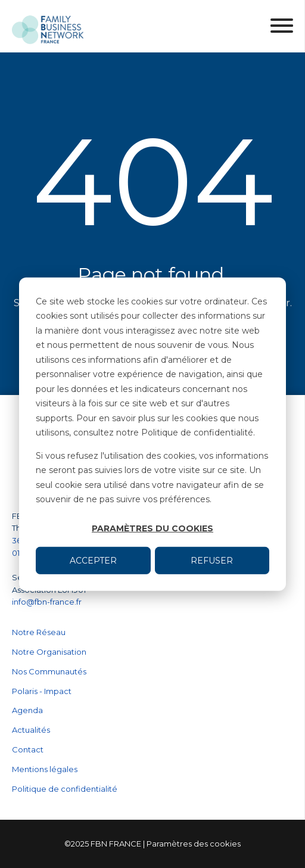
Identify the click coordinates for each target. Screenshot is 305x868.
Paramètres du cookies (152, 528)
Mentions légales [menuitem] (45, 769)
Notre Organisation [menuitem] (49, 652)
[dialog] (152, 434)
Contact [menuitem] (28, 749)
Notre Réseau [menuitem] (39, 632)
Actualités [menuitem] (31, 730)
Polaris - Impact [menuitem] (42, 691)
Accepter (93, 560)
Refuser (212, 560)
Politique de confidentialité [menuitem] (65, 789)
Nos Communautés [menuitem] (49, 671)
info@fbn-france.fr (47, 602)
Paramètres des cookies (194, 844)
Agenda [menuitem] (27, 710)
